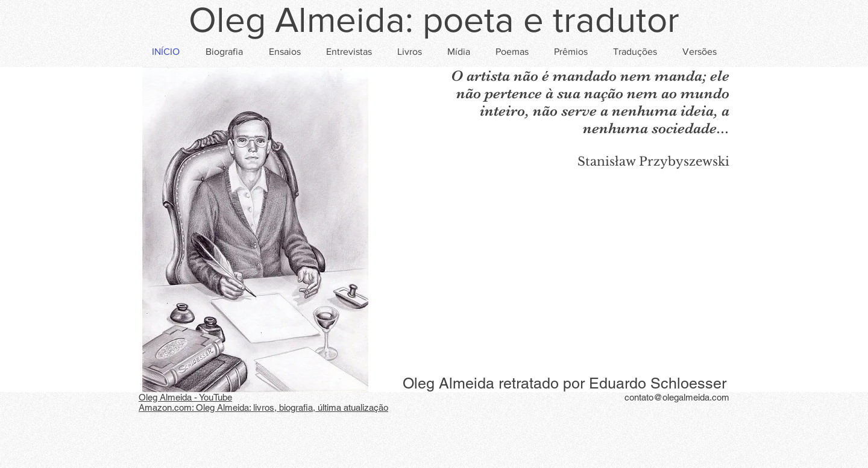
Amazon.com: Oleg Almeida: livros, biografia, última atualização (263, 407)
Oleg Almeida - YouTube (185, 397)
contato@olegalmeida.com (677, 397)
